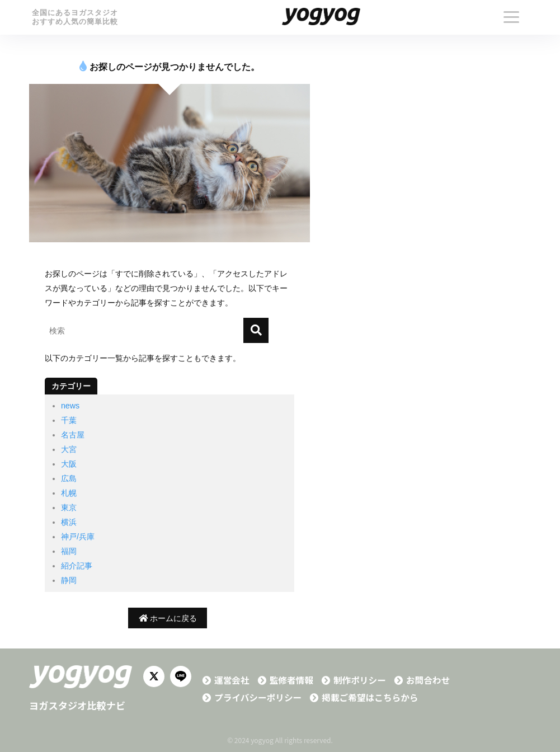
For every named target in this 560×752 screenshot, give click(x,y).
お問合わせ (428, 680)
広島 (69, 478)
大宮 (69, 449)
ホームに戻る (168, 618)
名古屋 (73, 435)
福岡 (69, 551)
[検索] (256, 330)
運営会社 (232, 680)
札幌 (69, 493)
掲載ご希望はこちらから (370, 697)
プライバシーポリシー (258, 697)
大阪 (69, 464)
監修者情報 (291, 680)
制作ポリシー (360, 680)
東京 (69, 507)
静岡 (69, 580)
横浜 (69, 522)
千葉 (69, 420)
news (70, 406)
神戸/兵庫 (78, 537)
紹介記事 (77, 566)
